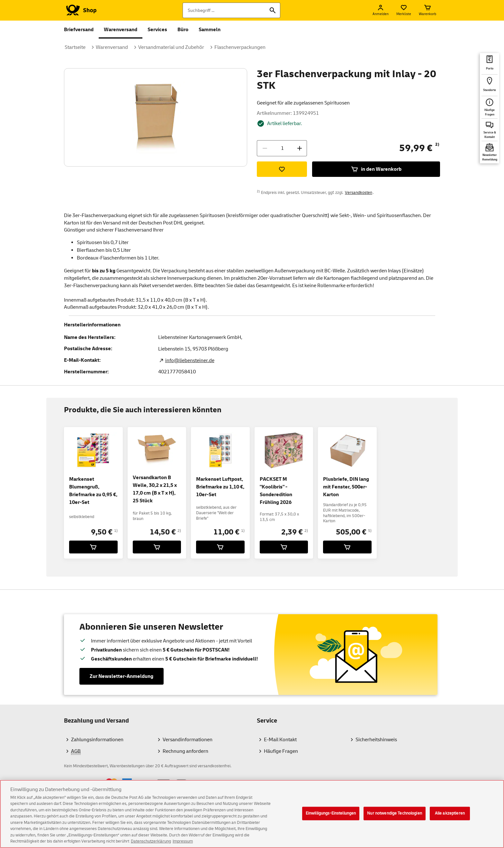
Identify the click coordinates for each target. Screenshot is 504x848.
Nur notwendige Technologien (395, 819)
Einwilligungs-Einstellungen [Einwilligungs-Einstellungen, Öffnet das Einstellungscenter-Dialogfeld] (331, 819)
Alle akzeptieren (450, 819)
